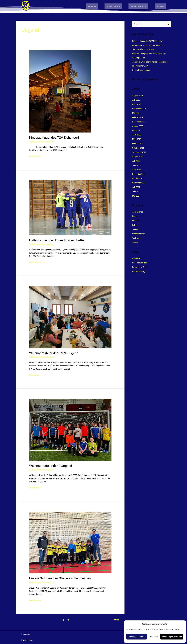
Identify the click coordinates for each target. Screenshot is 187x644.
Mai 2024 (136, 113)
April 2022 (137, 169)
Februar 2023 (138, 143)
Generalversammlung (141, 70)
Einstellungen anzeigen (172, 637)
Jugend (39, 142)
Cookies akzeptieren (137, 637)
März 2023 (137, 139)
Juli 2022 (136, 161)
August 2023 (138, 126)
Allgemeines (138, 211)
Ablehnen (154, 637)
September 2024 (139, 109)
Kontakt (160, 6)
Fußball (32, 142)
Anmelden (137, 258)
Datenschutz (27, 640)
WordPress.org (139, 271)
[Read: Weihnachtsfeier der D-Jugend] (70, 430)
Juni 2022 (136, 165)
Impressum (26, 634)
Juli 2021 (136, 187)
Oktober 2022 (138, 148)
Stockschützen (139, 233)
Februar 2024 (138, 117)
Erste (134, 216)
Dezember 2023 (139, 122)
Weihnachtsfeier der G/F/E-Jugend (55, 353)
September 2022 (139, 152)
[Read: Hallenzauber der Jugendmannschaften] (70, 208)
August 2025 (138, 96)
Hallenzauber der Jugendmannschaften (58, 240)
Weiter (117, 620)
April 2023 (137, 135)
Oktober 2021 (138, 178)
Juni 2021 (136, 191)
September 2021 (139, 182)
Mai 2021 (136, 196)
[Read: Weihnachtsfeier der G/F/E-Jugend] (70, 317)
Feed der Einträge (140, 262)
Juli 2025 (136, 100)
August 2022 (138, 156)
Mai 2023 (136, 130)
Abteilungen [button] (113, 6)
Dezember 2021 (139, 174)
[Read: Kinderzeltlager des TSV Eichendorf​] (60, 91)
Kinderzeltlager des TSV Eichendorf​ (55, 138)
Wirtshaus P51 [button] (138, 6)
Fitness (135, 220)
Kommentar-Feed (140, 267)
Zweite (135, 242)
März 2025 (137, 104)
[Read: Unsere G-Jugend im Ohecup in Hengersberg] (70, 542)
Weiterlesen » (35, 156)
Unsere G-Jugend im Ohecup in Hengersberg (62, 578)
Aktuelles (92, 6)
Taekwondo (137, 238)
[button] (113, 6)
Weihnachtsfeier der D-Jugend (51, 466)
